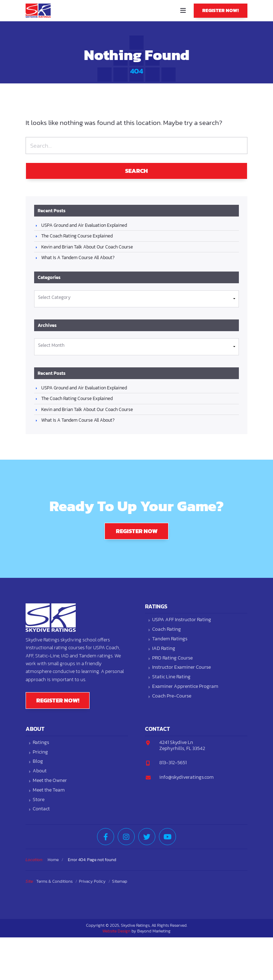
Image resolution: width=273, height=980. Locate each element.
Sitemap (120, 881)
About (40, 771)
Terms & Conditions (54, 881)
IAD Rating (164, 649)
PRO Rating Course (172, 658)
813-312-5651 (173, 763)
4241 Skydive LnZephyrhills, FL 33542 (182, 745)
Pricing (40, 752)
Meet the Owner (50, 781)
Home (53, 860)
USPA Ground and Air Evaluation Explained (84, 225)
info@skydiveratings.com (186, 777)
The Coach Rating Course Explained (77, 236)
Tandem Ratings (170, 639)
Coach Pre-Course (172, 696)
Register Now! (221, 10)
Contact (41, 809)
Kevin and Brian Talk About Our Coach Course (87, 247)
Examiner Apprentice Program (185, 687)
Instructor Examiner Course (181, 667)
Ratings (41, 743)
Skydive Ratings (40, 11)
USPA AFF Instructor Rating (182, 620)
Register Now (137, 531)
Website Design (116, 931)
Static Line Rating (171, 677)
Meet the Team (49, 790)
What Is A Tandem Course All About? (78, 258)
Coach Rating (167, 629)
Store (39, 800)
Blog (38, 762)
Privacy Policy (92, 881)
